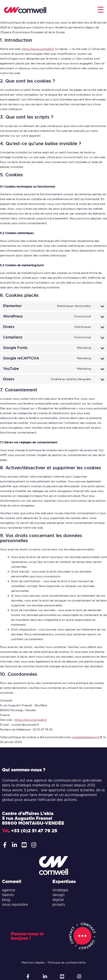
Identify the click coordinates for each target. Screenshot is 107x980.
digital (58, 900)
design (58, 895)
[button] (100, 10)
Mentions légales (33, 962)
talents (8, 895)
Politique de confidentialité (67, 962)
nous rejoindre (15, 904)
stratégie (60, 890)
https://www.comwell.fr (38, 49)
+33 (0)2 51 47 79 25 (34, 831)
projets (59, 904)
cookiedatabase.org (85, 737)
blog (6, 900)
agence (9, 890)
